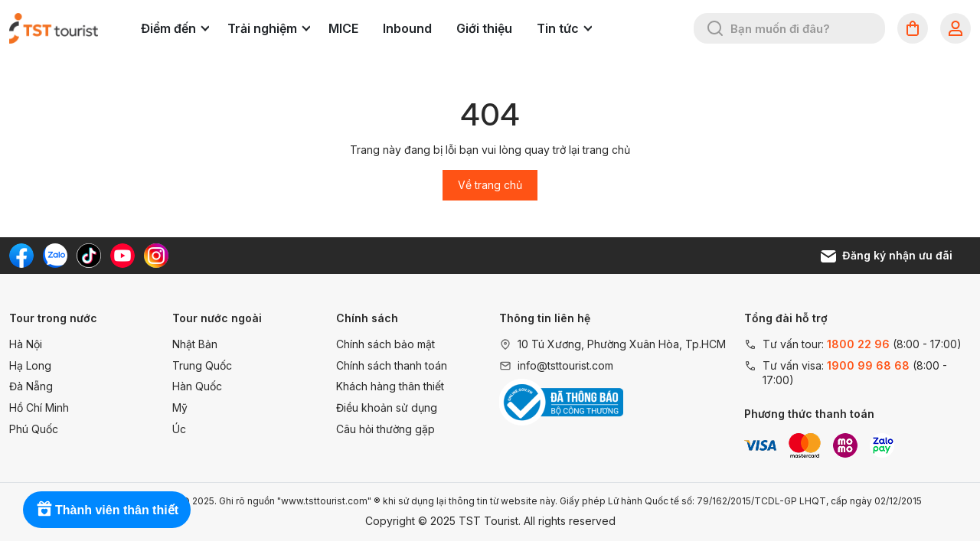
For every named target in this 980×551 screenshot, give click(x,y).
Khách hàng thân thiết (390, 386)
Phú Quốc (34, 429)
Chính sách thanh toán (392, 365)
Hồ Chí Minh (39, 408)
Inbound (407, 28)
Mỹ (180, 408)
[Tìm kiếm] (715, 28)
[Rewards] (107, 510)
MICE (343, 28)
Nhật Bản (195, 344)
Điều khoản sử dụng (387, 408)
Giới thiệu (484, 28)
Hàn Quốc (197, 386)
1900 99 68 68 (868, 365)
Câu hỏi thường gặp (385, 429)
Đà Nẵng (31, 386)
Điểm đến (175, 28)
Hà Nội (26, 344)
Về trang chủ (490, 185)
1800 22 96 (858, 344)
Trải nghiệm (269, 28)
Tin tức (564, 28)
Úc (179, 429)
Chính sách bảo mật (385, 344)
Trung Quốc (202, 365)
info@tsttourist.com (565, 365)
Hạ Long (30, 365)
